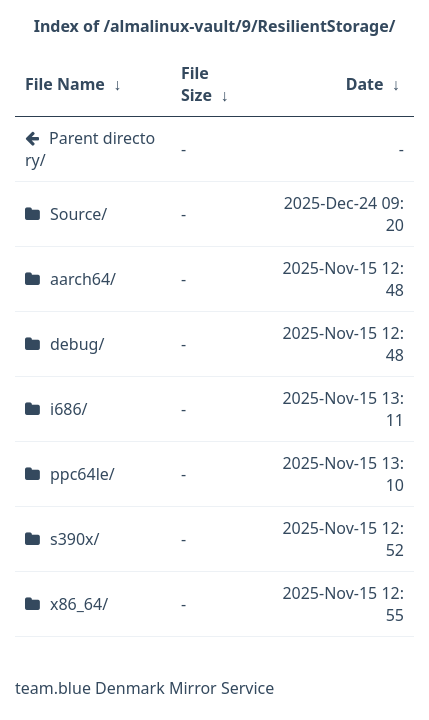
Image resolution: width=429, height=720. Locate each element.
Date (365, 84)
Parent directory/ (90, 149)
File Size (196, 84)
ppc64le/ (82, 474)
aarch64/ (83, 279)
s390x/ (75, 539)
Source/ (78, 214)
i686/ (69, 409)
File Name (65, 84)
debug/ (77, 344)
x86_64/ (79, 604)
